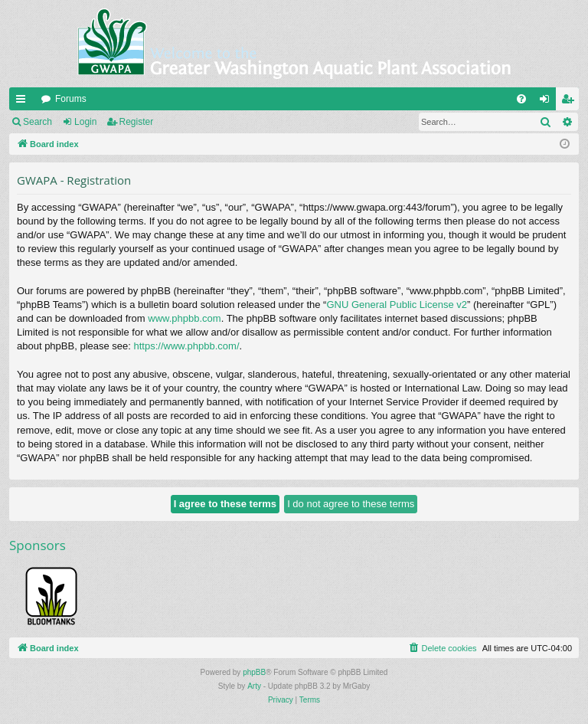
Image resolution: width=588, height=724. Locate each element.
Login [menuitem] (548, 102)
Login (85, 122)
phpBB (254, 672)
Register (137, 122)
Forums (71, 99)
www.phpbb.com (184, 318)
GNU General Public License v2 (397, 305)
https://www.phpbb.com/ (187, 346)
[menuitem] (521, 99)
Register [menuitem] (571, 102)
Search (38, 122)
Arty (254, 686)
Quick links (24, 102)
